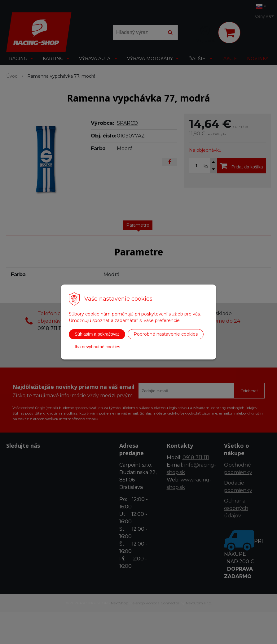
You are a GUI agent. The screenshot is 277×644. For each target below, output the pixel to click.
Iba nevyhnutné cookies (97, 347)
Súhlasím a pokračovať (97, 334)
